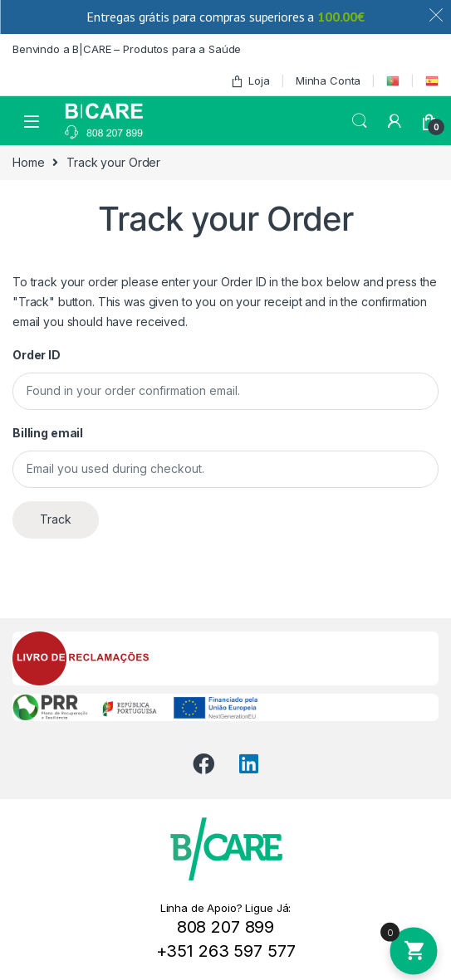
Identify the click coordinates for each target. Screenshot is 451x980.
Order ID (37, 355)
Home (28, 162)
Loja (250, 81)
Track (56, 519)
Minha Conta (328, 80)
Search (360, 121)
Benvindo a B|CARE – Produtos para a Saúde (127, 49)
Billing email (48, 433)
